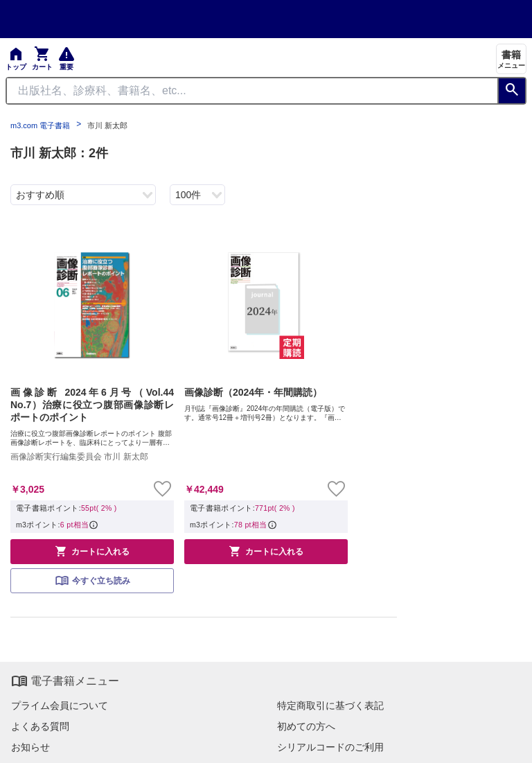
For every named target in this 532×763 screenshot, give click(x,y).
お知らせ (30, 747)
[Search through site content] (252, 91)
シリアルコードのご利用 (330, 747)
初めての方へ (306, 726)
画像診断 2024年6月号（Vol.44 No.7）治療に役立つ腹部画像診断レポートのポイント (92, 405)
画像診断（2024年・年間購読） (253, 392)
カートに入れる (92, 551)
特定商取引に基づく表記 (330, 705)
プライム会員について (60, 705)
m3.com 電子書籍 (40, 126)
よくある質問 (40, 726)
